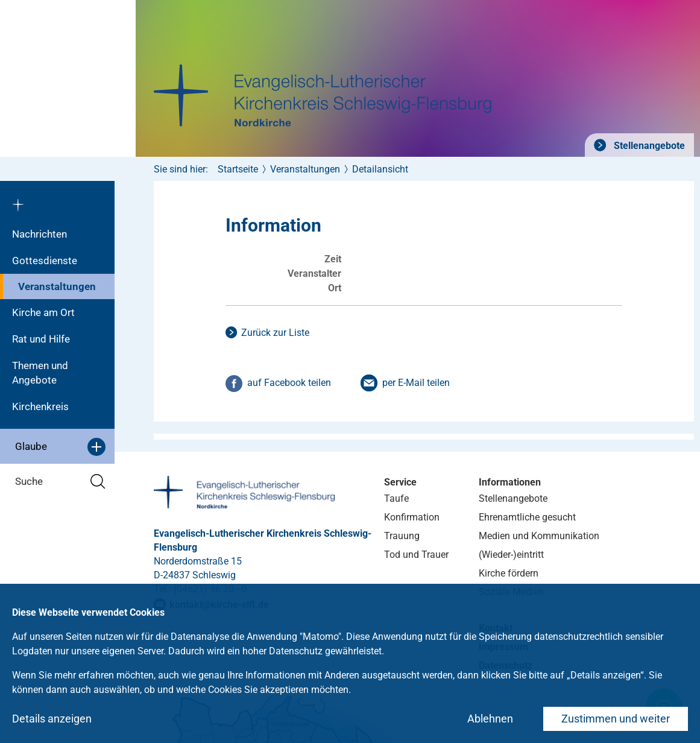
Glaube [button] (60, 447)
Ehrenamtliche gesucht (527, 517)
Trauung (402, 536)
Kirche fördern (509, 573)
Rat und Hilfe (41, 339)
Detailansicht (380, 169)
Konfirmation (412, 517)
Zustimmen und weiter (616, 719)
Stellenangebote (648, 146)
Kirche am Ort (43, 312)
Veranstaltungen (57, 286)
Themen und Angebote (40, 373)
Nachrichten (39, 234)
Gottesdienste (45, 261)
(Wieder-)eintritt (511, 555)
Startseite (238, 169)
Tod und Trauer (416, 555)
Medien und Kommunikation (539, 536)
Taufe (396, 498)
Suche (60, 482)
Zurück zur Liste (275, 333)
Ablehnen (490, 719)
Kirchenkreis (40, 406)
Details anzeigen (52, 719)
